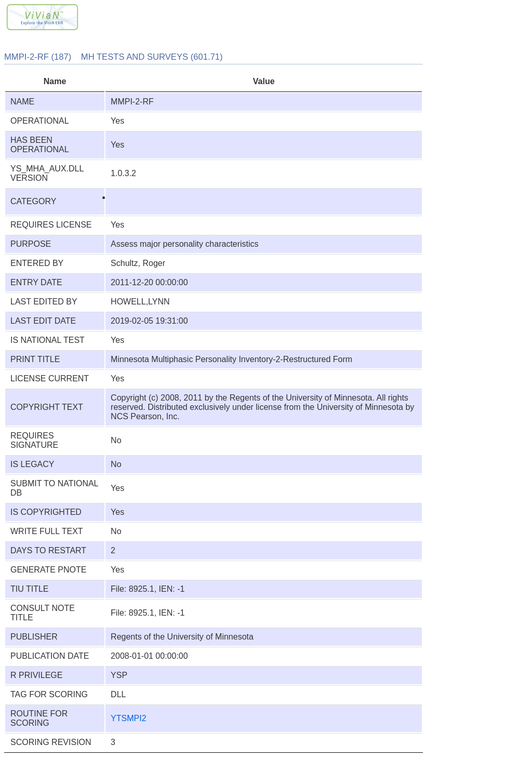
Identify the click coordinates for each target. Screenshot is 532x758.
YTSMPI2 (128, 718)
